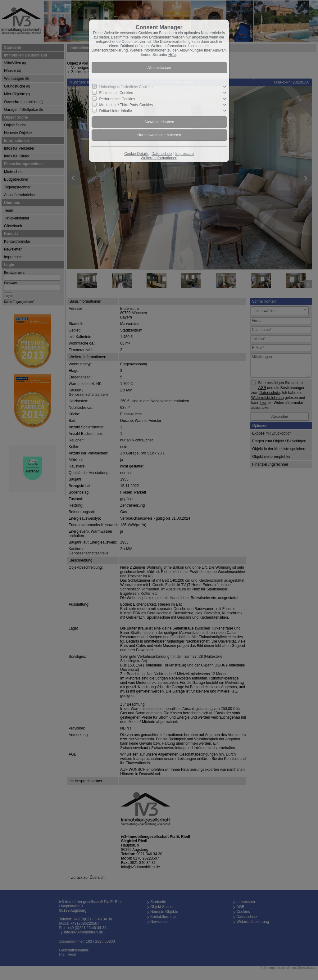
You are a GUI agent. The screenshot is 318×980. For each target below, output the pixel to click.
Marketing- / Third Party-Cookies (126, 105)
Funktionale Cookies (116, 93)
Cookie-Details (136, 154)
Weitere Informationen (159, 158)
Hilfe (172, 55)
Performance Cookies (117, 99)
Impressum (184, 154)
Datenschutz (162, 154)
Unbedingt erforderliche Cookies (126, 87)
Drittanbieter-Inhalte (116, 111)
